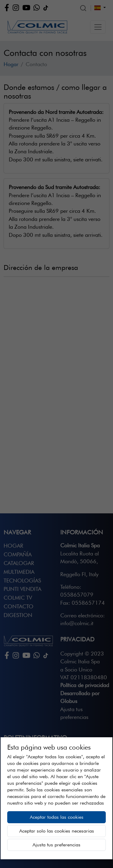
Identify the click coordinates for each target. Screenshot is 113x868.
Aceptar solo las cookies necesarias (57, 831)
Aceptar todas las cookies (57, 817)
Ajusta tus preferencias (56, 845)
